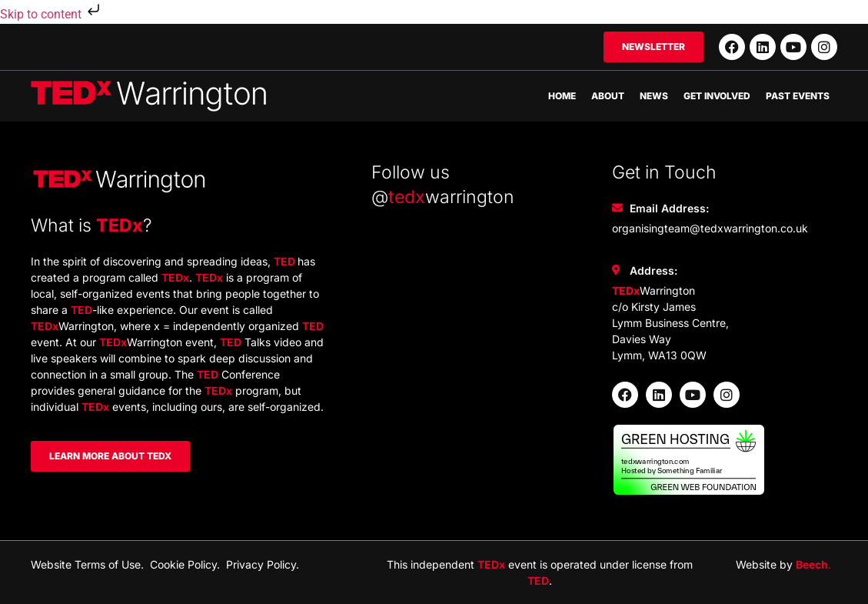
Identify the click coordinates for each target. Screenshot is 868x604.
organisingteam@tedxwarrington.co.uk (710, 228)
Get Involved (717, 96)
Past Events (798, 96)
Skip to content (52, 14)
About (608, 96)
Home (562, 96)
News (654, 96)
